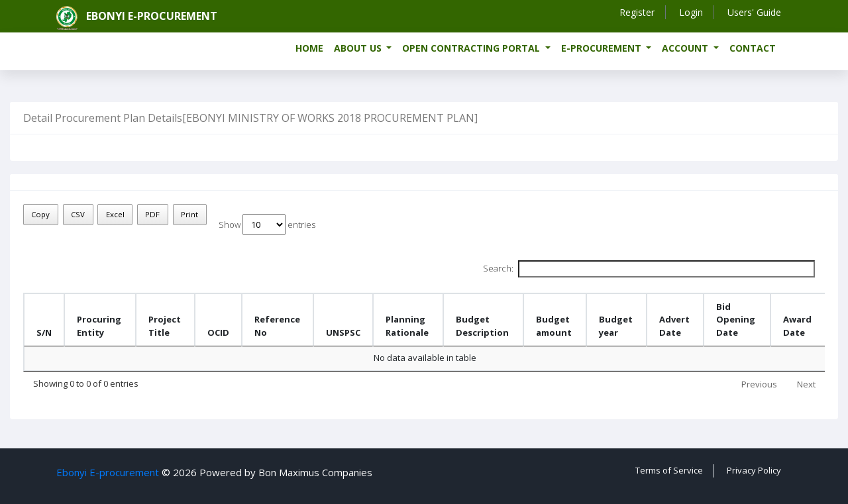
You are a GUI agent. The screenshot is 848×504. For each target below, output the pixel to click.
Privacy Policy (754, 470)
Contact (753, 48)
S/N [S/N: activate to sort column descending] (44, 332)
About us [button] (359, 48)
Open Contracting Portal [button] (472, 48)
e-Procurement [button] (603, 48)
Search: (649, 269)
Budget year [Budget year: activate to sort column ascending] (616, 326)
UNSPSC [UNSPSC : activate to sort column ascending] (343, 332)
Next (806, 384)
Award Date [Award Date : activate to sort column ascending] (797, 326)
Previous (759, 384)
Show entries (267, 225)
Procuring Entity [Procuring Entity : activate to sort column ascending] (99, 326)
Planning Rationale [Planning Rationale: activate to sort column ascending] (407, 326)
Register (637, 12)
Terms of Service (669, 470)
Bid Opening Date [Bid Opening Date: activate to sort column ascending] (736, 320)
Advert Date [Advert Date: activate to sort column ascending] (674, 326)
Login (691, 12)
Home (309, 48)
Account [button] (686, 48)
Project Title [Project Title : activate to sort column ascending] (165, 326)
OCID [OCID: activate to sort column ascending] (218, 332)
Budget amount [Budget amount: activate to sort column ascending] (554, 326)
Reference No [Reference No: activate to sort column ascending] (277, 326)
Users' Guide (754, 12)
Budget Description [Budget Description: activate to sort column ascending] (482, 326)
